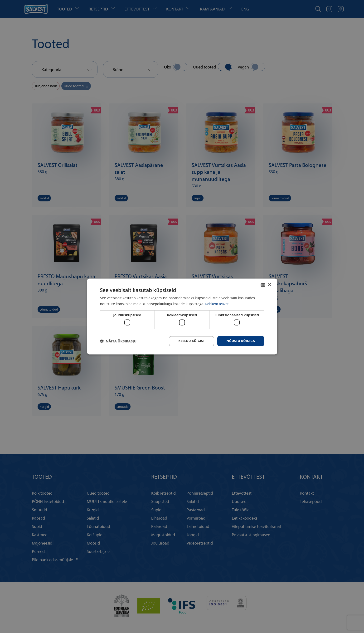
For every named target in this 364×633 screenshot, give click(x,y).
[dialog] (182, 316)
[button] (118, 341)
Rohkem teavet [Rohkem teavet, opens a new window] (218, 303)
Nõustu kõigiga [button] (240, 341)
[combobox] (263, 285)
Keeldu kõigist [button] (189, 341)
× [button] (269, 284)
